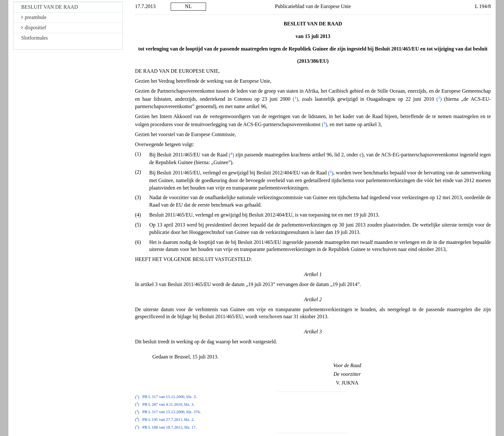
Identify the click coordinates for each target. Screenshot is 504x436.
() (295, 99)
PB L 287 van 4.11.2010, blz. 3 (168, 404)
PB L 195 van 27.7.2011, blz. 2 (168, 420)
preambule (34, 17)
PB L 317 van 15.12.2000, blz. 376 (171, 412)
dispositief (34, 28)
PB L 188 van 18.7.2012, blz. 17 (169, 427)
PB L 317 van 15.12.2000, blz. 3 (169, 397)
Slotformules (35, 38)
